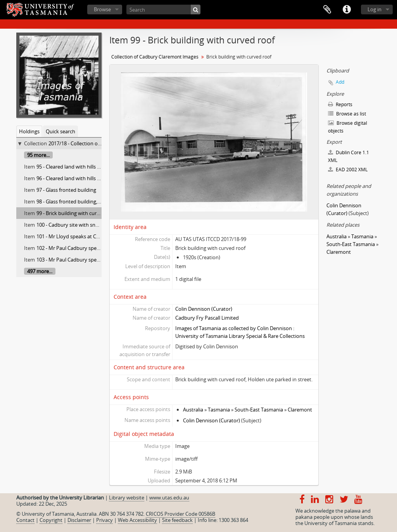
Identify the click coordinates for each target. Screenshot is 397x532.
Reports (340, 104)
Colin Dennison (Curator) (204, 309)
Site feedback (177, 520)
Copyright (51, 520)
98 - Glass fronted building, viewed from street (89, 201)
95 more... (38, 155)
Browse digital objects (348, 127)
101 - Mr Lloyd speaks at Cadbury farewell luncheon (96, 236)
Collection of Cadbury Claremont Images (155, 57)
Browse (102, 9)
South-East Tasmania (259, 410)
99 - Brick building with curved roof (76, 213)
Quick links (347, 10)
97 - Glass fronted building (66, 190)
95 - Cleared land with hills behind (75, 167)
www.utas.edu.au (169, 498)
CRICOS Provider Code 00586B (180, 514)
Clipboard (327, 10)
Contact (25, 520)
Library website (127, 498)
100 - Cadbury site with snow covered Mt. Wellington (97, 225)
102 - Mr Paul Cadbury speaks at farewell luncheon (94, 248)
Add (340, 82)
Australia (193, 410)
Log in (375, 9)
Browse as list (347, 114)
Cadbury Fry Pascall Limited (207, 318)
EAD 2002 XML (348, 170)
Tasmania (219, 410)
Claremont (300, 410)
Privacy (104, 520)
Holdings (29, 131)
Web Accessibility (137, 520)
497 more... (40, 271)
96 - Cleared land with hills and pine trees (83, 178)
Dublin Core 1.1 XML (349, 156)
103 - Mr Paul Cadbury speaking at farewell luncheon (97, 260)
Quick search (60, 131)
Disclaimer (79, 520)
